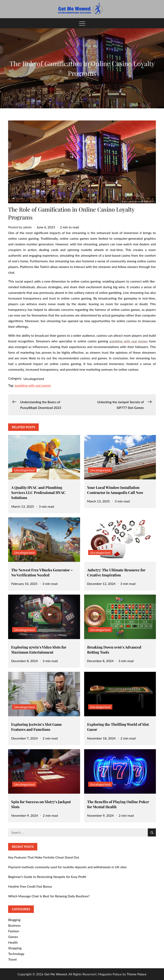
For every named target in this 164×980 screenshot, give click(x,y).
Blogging (14, 920)
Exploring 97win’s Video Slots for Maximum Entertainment (39, 650)
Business (14, 925)
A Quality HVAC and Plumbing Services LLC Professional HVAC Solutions (38, 493)
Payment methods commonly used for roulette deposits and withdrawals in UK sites (67, 867)
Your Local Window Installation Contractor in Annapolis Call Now (115, 490)
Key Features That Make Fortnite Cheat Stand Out (44, 857)
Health (13, 942)
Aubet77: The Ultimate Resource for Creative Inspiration (116, 572)
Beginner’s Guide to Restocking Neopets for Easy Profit (47, 877)
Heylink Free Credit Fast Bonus (30, 886)
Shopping (15, 948)
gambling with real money (33, 385)
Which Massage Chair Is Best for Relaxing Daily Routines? (49, 896)
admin (27, 227)
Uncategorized (34, 379)
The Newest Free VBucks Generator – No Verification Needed (42, 572)
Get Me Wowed (56, 974)
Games (13, 937)
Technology (16, 954)
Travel (12, 959)
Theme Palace (137, 974)
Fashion (14, 931)
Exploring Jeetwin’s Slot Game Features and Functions (36, 727)
